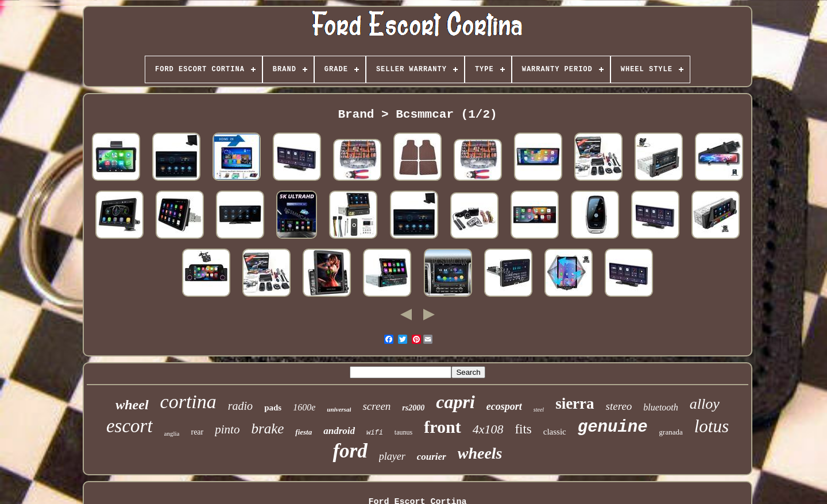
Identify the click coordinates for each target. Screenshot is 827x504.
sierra (575, 404)
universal (339, 409)
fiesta (304, 432)
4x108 (488, 429)
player (392, 456)
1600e (304, 407)
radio (240, 406)
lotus (712, 426)
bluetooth (660, 407)
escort (130, 426)
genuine (613, 427)
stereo (619, 406)
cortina (188, 402)
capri (455, 402)
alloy (705, 404)
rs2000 (413, 408)
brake (267, 429)
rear (197, 432)
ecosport (504, 406)
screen (376, 406)
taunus (403, 432)
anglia (172, 433)
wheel (132, 405)
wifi (375, 433)
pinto (227, 429)
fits (523, 429)
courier (432, 457)
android (339, 431)
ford (350, 451)
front (442, 427)
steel (539, 410)
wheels (480, 453)
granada (671, 432)
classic (555, 432)
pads (273, 408)
